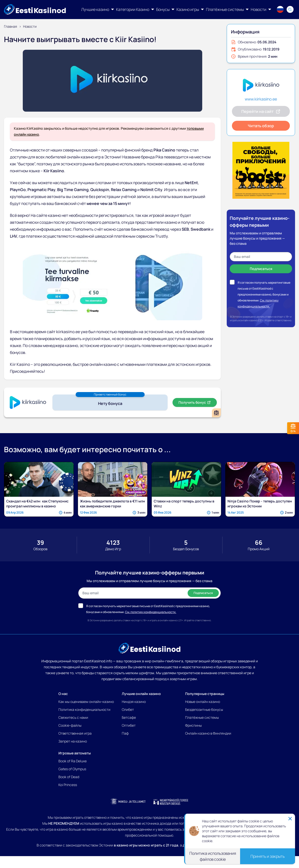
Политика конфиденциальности (84, 709)
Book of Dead (69, 777)
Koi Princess (68, 785)
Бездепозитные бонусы (204, 709)
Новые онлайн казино (203, 702)
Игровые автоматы (75, 753)
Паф (125, 733)
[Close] (290, 818)
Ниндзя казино (134, 702)
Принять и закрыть (268, 856)
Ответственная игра (75, 733)
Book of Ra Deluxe (73, 761)
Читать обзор (261, 126)
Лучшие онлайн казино (141, 694)
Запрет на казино (73, 741)
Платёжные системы (202, 717)
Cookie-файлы (70, 725)
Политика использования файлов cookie (213, 856)
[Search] (290, 9)
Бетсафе (129, 717)
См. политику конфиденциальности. (151, 612)
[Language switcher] (280, 9)
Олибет (128, 709)
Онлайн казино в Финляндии (208, 733)
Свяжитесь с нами (73, 717)
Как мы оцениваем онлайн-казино (86, 702)
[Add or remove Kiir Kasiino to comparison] (216, 413)
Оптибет (129, 725)
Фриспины (193, 725)
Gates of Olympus (72, 769)
